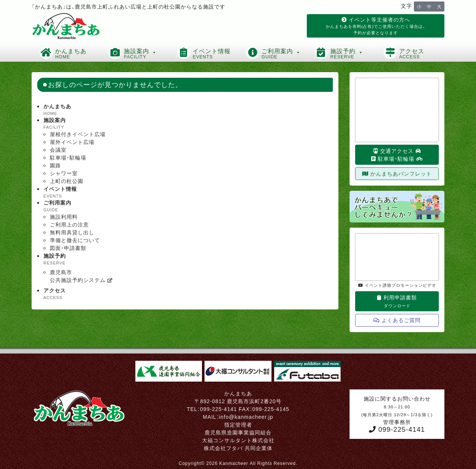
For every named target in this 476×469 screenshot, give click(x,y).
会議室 (58, 150)
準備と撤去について (75, 240)
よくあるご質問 (397, 320)
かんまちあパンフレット (397, 173)
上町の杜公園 (67, 181)
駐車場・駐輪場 (68, 157)
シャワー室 (64, 173)
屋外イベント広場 (72, 142)
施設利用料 (64, 216)
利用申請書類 (397, 301)
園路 (55, 165)
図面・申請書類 (68, 248)
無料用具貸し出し (72, 232)
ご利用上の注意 (69, 224)
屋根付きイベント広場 (78, 134)
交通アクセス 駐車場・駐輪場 (397, 155)
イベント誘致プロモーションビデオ (397, 285)
